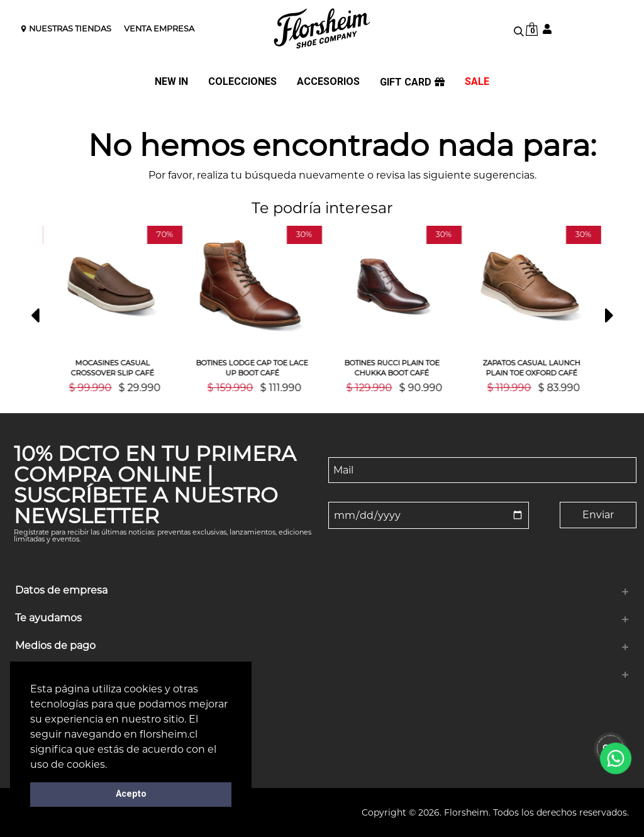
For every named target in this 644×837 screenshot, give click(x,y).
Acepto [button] (131, 794)
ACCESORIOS (328, 82)
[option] (121, 309)
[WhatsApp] (615, 758)
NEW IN (171, 82)
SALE (477, 82)
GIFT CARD (412, 82)
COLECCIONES (242, 82)
